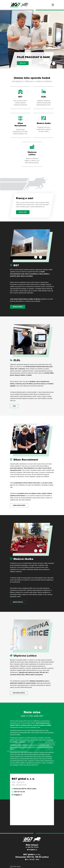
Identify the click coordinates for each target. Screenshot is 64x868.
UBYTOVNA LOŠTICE (19, 693)
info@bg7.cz (17, 795)
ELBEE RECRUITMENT (19, 505)
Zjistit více (23, 63)
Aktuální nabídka (18, 307)
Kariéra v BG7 (23, 212)
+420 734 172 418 (18, 792)
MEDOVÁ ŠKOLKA (18, 602)
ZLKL (14, 406)
